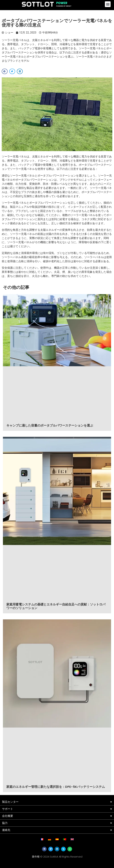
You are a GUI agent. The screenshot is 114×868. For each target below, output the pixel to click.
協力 (5, 823)
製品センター (10, 802)
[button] (108, 4)
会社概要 (8, 816)
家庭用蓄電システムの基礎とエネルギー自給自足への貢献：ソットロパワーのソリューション (56, 606)
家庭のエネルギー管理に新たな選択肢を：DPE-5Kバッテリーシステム (56, 787)
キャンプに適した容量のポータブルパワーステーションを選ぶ (50, 425)
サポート (8, 809)
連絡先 (6, 830)
